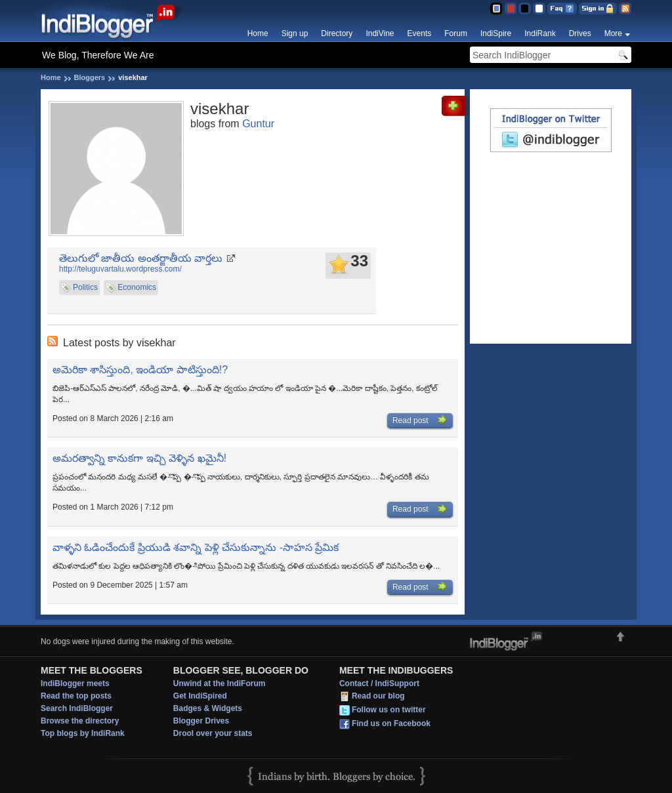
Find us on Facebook (391, 723)
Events (420, 33)
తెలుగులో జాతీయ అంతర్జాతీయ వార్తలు (141, 258)
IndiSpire (496, 33)
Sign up (295, 33)
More (613, 33)
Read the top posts (76, 696)
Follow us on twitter (389, 710)
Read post (420, 420)
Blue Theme (496, 9)
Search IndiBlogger (77, 708)
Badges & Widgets (208, 708)
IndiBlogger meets (75, 683)
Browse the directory (80, 721)
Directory (337, 33)
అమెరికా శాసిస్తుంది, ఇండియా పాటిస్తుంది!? (140, 370)
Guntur (258, 124)
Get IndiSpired (200, 696)
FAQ (562, 9)
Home (258, 33)
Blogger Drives (201, 721)
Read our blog (378, 696)
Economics (137, 287)
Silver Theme (525, 9)
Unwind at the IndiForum (220, 683)
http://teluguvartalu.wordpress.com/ (120, 269)
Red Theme (510, 9)
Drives (580, 33)
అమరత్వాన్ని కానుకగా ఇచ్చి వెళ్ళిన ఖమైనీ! (139, 458)
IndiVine (380, 33)
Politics (85, 287)
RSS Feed (625, 9)
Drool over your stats (213, 733)
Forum (456, 33)
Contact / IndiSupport (379, 683)
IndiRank (540, 33)
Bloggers (90, 77)
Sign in (598, 9)
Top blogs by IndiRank (83, 733)
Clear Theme (539, 9)
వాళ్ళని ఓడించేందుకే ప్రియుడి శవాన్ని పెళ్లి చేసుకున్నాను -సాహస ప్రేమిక (196, 547)
